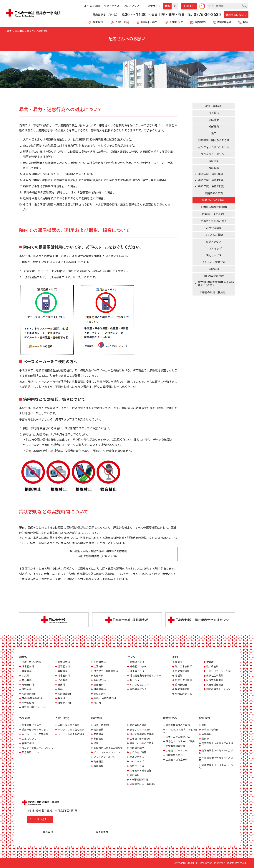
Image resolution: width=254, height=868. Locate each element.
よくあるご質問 (214, 235)
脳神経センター (138, 662)
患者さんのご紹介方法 (178, 737)
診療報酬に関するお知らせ (214, 140)
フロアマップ (214, 249)
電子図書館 (102, 832)
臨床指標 (214, 168)
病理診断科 (100, 694)
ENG (189, 6)
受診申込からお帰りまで (35, 729)
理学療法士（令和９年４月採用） (216, 752)
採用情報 (205, 718)
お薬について (29, 739)
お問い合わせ (42, 819)
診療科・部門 (149, 22)
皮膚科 (61, 685)
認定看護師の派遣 (175, 746)
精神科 (97, 703)
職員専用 (48, 832)
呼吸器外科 (28, 685)
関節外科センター (140, 689)
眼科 (60, 689)
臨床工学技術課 (184, 666)
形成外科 (63, 680)
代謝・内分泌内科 (31, 662)
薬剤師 (205, 739)
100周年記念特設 (214, 276)
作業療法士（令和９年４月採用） (216, 759)
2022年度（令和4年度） (212, 180)
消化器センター (138, 671)
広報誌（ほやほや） (214, 214)
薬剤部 (179, 662)
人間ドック (176, 22)
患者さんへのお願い (214, 200)
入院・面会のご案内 (69, 725)
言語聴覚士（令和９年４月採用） (216, 744)
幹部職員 (214, 127)
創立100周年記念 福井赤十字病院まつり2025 (216, 284)
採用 (246, 22)
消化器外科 (64, 676)
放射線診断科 (65, 694)
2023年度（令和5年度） (212, 174)
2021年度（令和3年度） (212, 186)
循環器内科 (64, 666)
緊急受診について (236, 15)
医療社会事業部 (215, 676)
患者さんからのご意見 (214, 221)
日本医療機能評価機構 (214, 207)
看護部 (179, 676)
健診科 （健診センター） (35, 707)
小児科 (25, 676)
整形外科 (27, 680)
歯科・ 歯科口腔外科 (105, 698)
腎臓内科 (63, 671)
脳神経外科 (100, 680)
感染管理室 (181, 685)
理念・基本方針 (214, 106)
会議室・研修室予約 (177, 759)
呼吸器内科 (100, 662)
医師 (204, 725)
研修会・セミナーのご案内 (180, 741)
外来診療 (98, 22)
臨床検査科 (212, 666)
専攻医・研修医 (210, 729)
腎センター (136, 680)
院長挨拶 (214, 113)
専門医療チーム (184, 694)
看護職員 (207, 734)
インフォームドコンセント (214, 147)
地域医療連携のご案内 (178, 725)
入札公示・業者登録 (214, 262)
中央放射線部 (182, 671)
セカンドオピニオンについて (38, 748)
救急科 (61, 698)
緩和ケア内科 (65, 703)
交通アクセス (214, 242)
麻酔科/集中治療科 (32, 698)
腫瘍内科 (27, 671)
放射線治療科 (29, 694)
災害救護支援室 (215, 685)
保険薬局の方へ (174, 755)
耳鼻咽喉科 (100, 689)
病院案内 (200, 22)
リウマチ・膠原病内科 (106, 671)
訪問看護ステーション (218, 689)
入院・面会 (122, 22)
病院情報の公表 (214, 193)
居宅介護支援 (182, 689)
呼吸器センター (138, 666)
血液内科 (99, 666)
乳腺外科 (99, 676)
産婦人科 (27, 689)
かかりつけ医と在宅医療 (35, 734)
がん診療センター (140, 685)
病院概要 (214, 120)
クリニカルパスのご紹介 (71, 734)
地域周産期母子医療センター (146, 676)
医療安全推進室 (215, 680)
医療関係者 (224, 22)
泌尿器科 (99, 685)
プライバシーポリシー (214, 154)
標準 (167, 6)
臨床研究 (214, 161)
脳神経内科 (64, 662)
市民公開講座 (214, 228)
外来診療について (31, 725)
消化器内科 (28, 666)
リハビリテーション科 (218, 671)
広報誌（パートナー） (178, 750)
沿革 (214, 133)
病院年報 (214, 269)
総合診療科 (28, 703)
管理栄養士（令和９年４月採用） (216, 766)
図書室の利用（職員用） (214, 292)
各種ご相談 (28, 743)
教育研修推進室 (184, 680)
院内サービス (214, 255)
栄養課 (210, 662)
